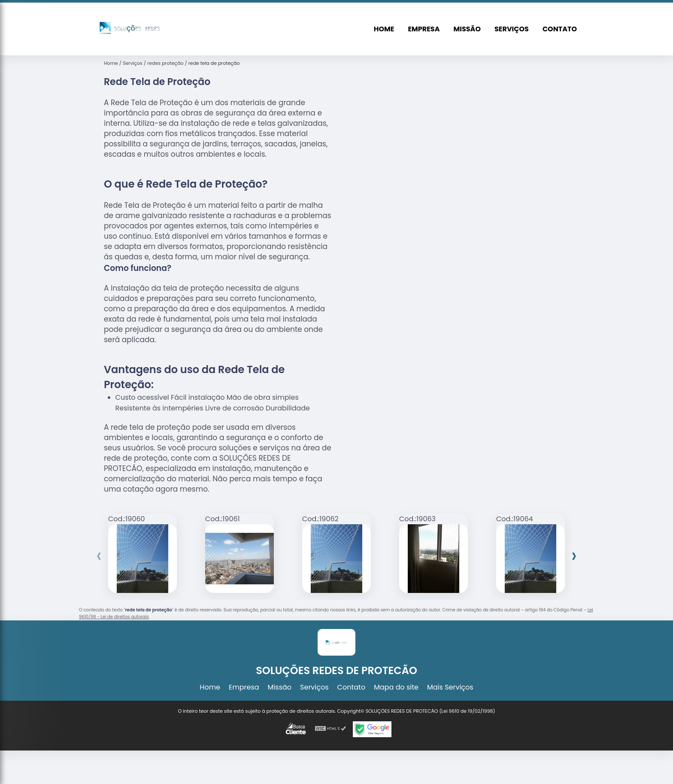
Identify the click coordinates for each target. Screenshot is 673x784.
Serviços (512, 29)
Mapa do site (396, 687)
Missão (467, 29)
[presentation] (99, 556)
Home (384, 29)
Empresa (424, 29)
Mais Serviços (450, 687)
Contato (560, 29)
